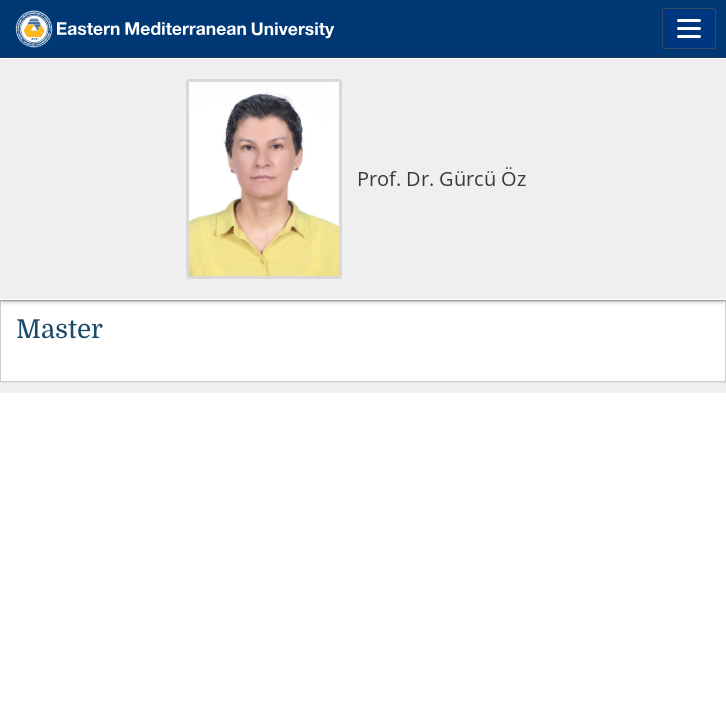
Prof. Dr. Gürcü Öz (441, 178)
